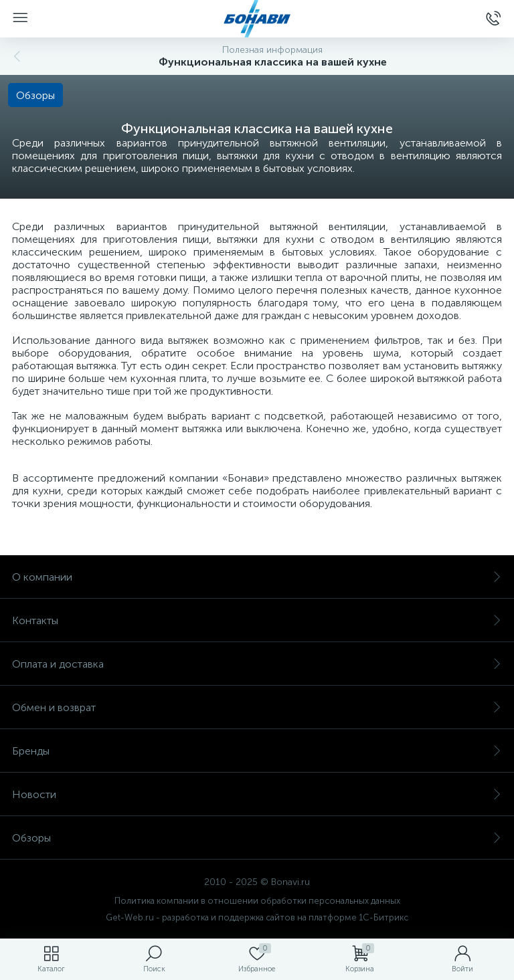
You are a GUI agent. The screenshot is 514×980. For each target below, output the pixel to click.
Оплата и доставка (257, 664)
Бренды (257, 751)
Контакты (257, 620)
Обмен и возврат (257, 707)
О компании (257, 577)
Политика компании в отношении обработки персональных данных (257, 901)
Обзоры (257, 838)
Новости (257, 794)
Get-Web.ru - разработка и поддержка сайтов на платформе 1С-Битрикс (257, 917)
